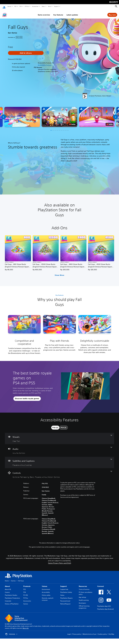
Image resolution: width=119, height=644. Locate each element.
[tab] (55, 425)
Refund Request (65, 602)
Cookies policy (102, 632)
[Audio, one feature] (59, 448)
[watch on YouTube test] (72, 122)
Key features (58, 13)
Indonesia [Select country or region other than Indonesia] (11, 632)
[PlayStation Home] (4, 6)
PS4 (20, 6)
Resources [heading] (83, 584)
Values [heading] (45, 584)
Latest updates (72, 13)
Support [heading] (64, 584)
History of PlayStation (12, 602)
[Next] (115, 115)
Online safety (46, 593)
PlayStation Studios (11, 593)
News (43, 6)
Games (9, 6)
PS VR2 (26, 593)
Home (7, 579)
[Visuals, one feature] (59, 436)
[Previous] (4, 115)
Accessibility (46, 590)
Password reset (65, 599)
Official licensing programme (84, 605)
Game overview (44, 13)
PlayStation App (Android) (105, 607)
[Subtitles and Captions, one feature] (59, 460)
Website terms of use (89, 632)
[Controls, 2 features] (59, 472)
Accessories (35, 6)
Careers (7, 590)
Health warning (84, 598)
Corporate (8, 599)
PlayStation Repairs (66, 596)
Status (62, 593)
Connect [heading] (101, 584)
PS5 (15, 6)
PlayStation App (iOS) (104, 604)
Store (49, 6)
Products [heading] (27, 584)
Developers (82, 601)
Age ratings (82, 595)
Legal (69, 632)
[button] (45, 63)
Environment (46, 587)
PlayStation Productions (12, 596)
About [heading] (7, 584)
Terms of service (84, 587)
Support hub (64, 587)
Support (56, 6)
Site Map (111, 632)
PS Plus (27, 6)
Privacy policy (77, 632)
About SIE (8, 587)
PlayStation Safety (66, 590)
